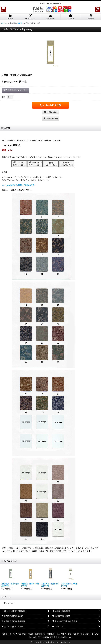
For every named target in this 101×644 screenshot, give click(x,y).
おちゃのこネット (46, 642)
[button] (3, 9)
